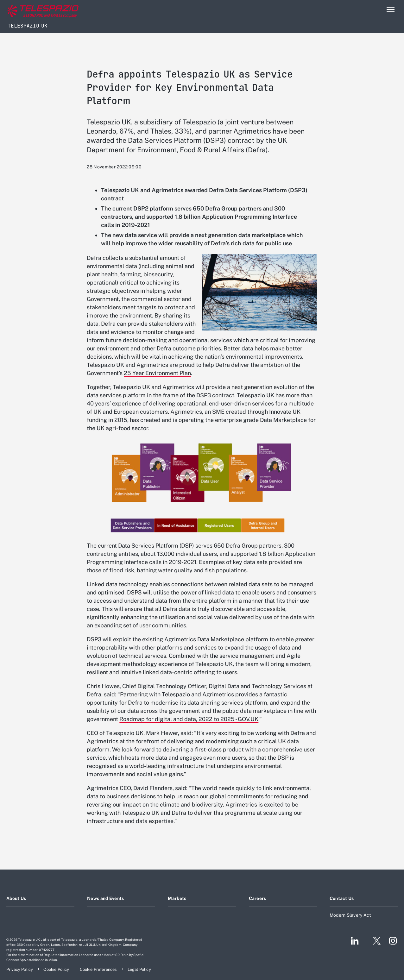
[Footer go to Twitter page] (374, 941)
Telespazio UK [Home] (28, 26)
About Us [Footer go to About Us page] (16, 898)
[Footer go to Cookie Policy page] (57, 969)
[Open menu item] (390, 9)
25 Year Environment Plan (157, 373)
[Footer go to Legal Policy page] (139, 969)
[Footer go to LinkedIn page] (355, 941)
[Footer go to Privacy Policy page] (20, 969)
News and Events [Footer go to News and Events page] (105, 898)
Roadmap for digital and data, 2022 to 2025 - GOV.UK (189, 719)
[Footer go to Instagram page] (393, 941)
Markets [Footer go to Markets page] (177, 898)
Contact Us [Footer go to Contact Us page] (342, 898)
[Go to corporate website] (31, 10)
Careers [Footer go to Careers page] (258, 898)
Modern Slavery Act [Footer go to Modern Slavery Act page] (350, 915)
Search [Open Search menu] (377, 9)
